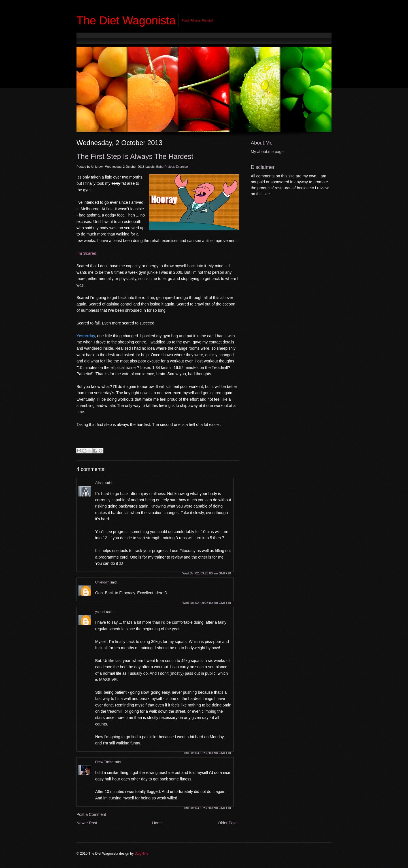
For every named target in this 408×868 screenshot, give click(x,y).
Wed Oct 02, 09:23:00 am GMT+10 (207, 573)
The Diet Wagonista (126, 20)
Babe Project (165, 167)
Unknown (102, 582)
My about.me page (267, 152)
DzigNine (142, 854)
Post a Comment (91, 814)
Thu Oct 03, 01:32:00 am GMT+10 (207, 753)
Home (157, 823)
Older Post (227, 823)
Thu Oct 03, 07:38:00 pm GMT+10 (207, 808)
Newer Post (87, 823)
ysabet (100, 612)
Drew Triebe (104, 762)
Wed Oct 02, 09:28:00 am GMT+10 (207, 603)
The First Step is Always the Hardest (135, 156)
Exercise (182, 167)
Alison (100, 483)
